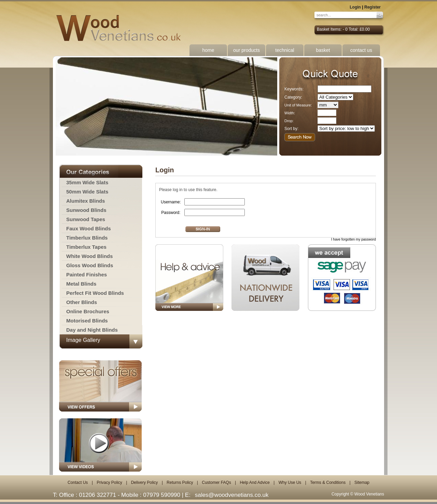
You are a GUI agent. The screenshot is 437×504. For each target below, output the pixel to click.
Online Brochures (88, 311)
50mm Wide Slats (87, 192)
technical (285, 50)
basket (323, 50)
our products (246, 50)
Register (372, 7)
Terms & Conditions (328, 483)
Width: (290, 113)
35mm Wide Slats (87, 182)
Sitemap (362, 483)
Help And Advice (255, 483)
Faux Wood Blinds (89, 228)
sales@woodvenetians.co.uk (232, 495)
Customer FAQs (216, 483)
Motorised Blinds (87, 321)
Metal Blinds (81, 284)
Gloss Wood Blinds (90, 265)
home (208, 50)
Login (355, 7)
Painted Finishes (87, 275)
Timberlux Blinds (87, 238)
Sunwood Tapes (86, 219)
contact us (361, 50)
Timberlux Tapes (86, 247)
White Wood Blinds (89, 256)
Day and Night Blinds (92, 330)
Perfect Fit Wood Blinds (95, 293)
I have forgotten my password (354, 239)
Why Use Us (290, 483)
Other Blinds (82, 302)
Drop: (289, 121)
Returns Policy (180, 483)
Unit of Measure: (298, 105)
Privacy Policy (109, 483)
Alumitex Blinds (86, 201)
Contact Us (78, 483)
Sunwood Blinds (86, 210)
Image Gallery (83, 340)
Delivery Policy (145, 483)
